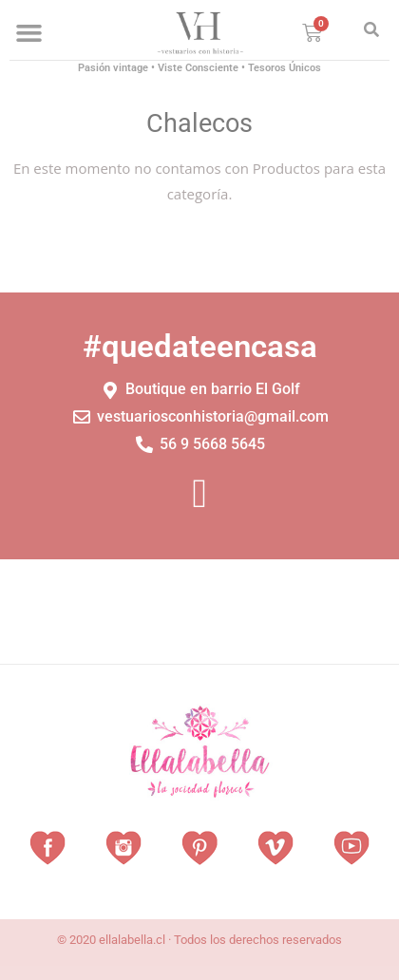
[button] (29, 33)
